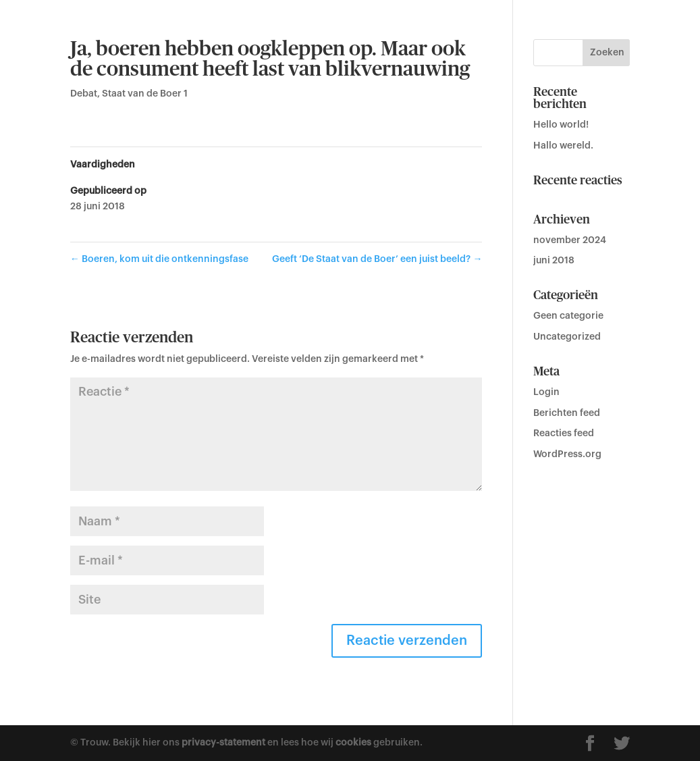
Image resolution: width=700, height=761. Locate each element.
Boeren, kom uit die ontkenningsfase (159, 259)
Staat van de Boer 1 (145, 94)
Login (546, 392)
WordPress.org (567, 454)
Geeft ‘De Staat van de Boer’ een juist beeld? (377, 259)
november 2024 (570, 240)
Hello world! (561, 125)
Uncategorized (567, 337)
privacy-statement (223, 743)
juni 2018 (554, 261)
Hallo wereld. (563, 146)
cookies (353, 743)
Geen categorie (568, 316)
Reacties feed (564, 434)
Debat (84, 94)
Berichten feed (567, 413)
